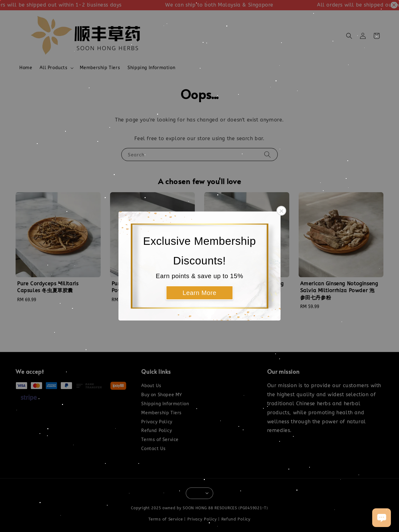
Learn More (199, 293)
